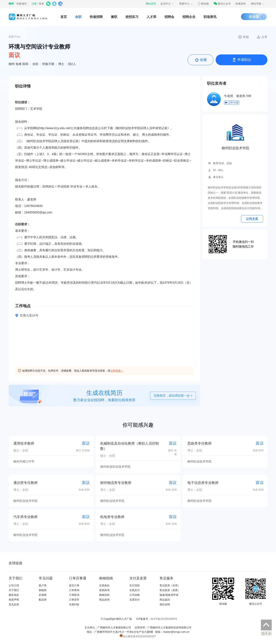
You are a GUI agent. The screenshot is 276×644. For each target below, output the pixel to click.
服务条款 (14, 595)
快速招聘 (96, 17)
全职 (78, 17)
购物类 (43, 590)
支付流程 (135, 585)
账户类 (43, 585)
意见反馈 (14, 604)
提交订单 (74, 585)
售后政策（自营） (170, 585)
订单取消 (74, 595)
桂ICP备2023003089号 (164, 619)
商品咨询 (104, 600)
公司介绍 (14, 585)
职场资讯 (210, 17)
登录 (41, 4)
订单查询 (74, 590)
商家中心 (186, 4)
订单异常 (74, 600)
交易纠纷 (74, 604)
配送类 (43, 600)
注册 (34, 4)
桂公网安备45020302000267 (138, 636)
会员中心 (167, 4)
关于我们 (14, 590)
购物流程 (104, 595)
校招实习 (132, 17)
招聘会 (169, 17)
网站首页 (151, 4)
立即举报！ (117, 371)
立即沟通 (231, 103)
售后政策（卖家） (170, 590)
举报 (243, 37)
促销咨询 (104, 590)
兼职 (114, 17)
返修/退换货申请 (169, 595)
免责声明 (14, 600)
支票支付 (135, 600)
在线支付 (135, 590)
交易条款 (104, 585)
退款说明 (165, 604)
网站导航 (258, 4)
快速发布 (241, 4)
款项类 (43, 595)
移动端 (203, 4)
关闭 (266, 633)
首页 (64, 17)
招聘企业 (189, 17)
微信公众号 (222, 4)
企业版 (254, 17)
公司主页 (252, 219)
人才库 (151, 17)
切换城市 (22, 4)
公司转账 (135, 595)
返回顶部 (266, 625)
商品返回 (165, 600)
